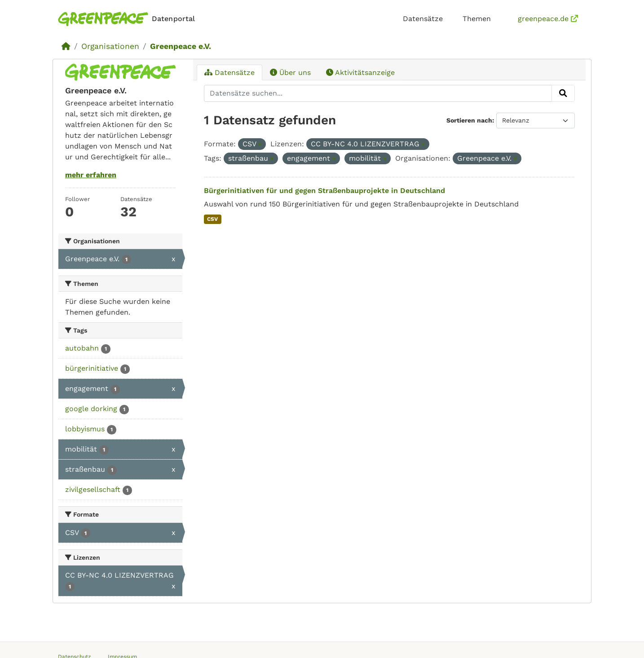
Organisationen (110, 46)
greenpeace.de (548, 19)
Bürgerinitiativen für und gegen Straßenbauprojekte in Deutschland (324, 191)
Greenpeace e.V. (181, 46)
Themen (477, 19)
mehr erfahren (91, 175)
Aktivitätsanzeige (360, 72)
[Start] (66, 46)
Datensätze (423, 19)
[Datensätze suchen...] (378, 93)
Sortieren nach (469, 120)
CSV (212, 219)
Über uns (290, 72)
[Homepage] (128, 19)
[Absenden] (563, 93)
